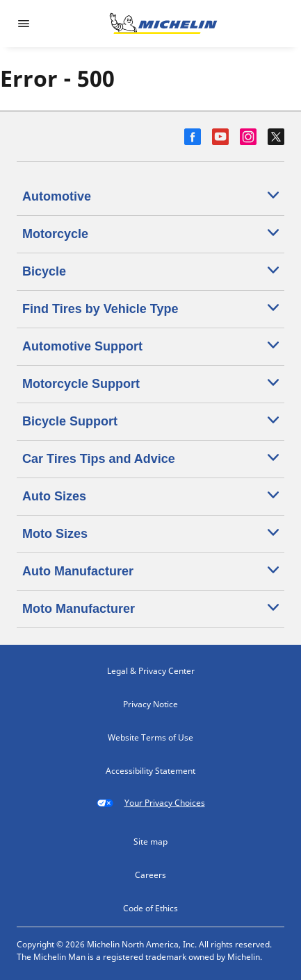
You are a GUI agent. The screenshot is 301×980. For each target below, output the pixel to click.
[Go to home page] (163, 24)
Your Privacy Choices (151, 803)
